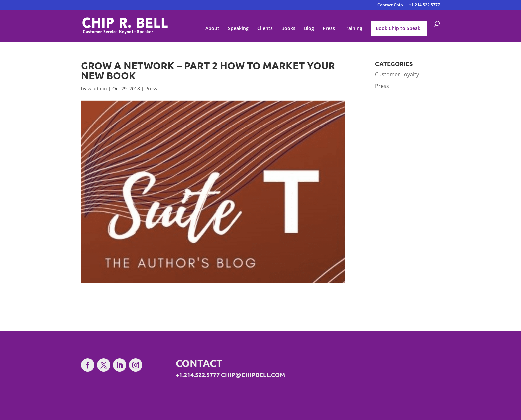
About (212, 29)
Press (329, 29)
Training (353, 29)
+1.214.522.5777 (424, 5)
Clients (265, 29)
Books (288, 29)
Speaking (238, 29)
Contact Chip (390, 5)
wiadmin (97, 88)
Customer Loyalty (397, 74)
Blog (309, 29)
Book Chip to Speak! (399, 28)
